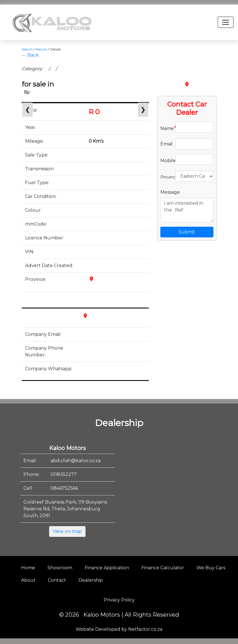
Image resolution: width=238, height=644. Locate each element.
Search (27, 49)
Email (166, 144)
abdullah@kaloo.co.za (76, 461)
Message (170, 192)
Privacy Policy (119, 600)
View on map (67, 531)
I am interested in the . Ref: (187, 210)
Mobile (166, 160)
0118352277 (64, 474)
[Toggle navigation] (226, 22)
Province (166, 177)
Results (41, 49)
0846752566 (64, 488)
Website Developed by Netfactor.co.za (119, 629)
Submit (187, 232)
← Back (30, 55)
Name (166, 128)
